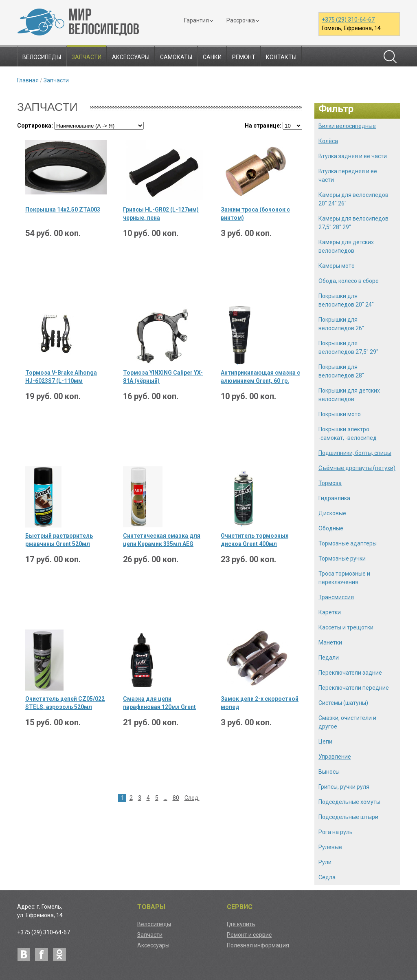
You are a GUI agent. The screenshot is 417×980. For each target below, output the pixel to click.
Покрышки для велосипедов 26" (341, 324)
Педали (329, 658)
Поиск (390, 57)
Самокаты (176, 57)
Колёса (328, 141)
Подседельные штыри (348, 817)
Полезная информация (258, 945)
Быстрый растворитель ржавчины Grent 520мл (59, 540)
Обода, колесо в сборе (349, 281)
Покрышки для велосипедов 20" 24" (346, 300)
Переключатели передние (354, 688)
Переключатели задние (350, 673)
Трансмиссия (336, 597)
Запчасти (87, 57)
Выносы (329, 772)
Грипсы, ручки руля (344, 787)
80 (176, 798)
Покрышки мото (340, 414)
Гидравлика (334, 498)
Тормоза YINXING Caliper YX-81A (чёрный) (163, 377)
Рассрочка (241, 20)
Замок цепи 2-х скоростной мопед (260, 703)
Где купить (241, 924)
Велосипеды (42, 57)
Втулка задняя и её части (353, 156)
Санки (212, 57)
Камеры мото (337, 266)
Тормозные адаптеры (348, 543)
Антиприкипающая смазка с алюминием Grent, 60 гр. (260, 377)
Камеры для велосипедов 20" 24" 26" (353, 199)
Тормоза (330, 483)
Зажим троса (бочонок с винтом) (255, 214)
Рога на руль (336, 832)
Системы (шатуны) (343, 703)
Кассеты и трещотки (346, 627)
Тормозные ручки (342, 558)
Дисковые (332, 513)
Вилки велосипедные (347, 126)
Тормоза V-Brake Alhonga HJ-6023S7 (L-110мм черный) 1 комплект (61, 377)
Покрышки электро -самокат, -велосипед (348, 434)
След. (192, 798)
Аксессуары (131, 57)
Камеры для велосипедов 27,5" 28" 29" (353, 223)
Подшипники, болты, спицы (355, 453)
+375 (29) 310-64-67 (348, 20)
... (166, 798)
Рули (325, 862)
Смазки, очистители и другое (347, 722)
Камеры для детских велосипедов (346, 246)
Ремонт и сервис (249, 935)
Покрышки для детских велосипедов (349, 395)
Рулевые (330, 847)
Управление (335, 757)
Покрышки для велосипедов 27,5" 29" (348, 348)
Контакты (281, 57)
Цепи (325, 742)
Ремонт (244, 57)
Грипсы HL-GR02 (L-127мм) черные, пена (161, 214)
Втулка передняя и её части (348, 175)
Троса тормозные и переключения (344, 578)
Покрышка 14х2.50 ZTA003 (63, 210)
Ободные (331, 528)
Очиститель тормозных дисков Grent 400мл (255, 540)
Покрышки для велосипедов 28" (341, 371)
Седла (327, 877)
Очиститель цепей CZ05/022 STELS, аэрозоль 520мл (65, 703)
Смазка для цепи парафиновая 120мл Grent (159, 703)
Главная (28, 80)
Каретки (330, 612)
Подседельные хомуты (349, 802)
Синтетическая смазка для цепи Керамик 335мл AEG (162, 540)
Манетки (330, 642)
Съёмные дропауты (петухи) (357, 468)
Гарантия (196, 20)
